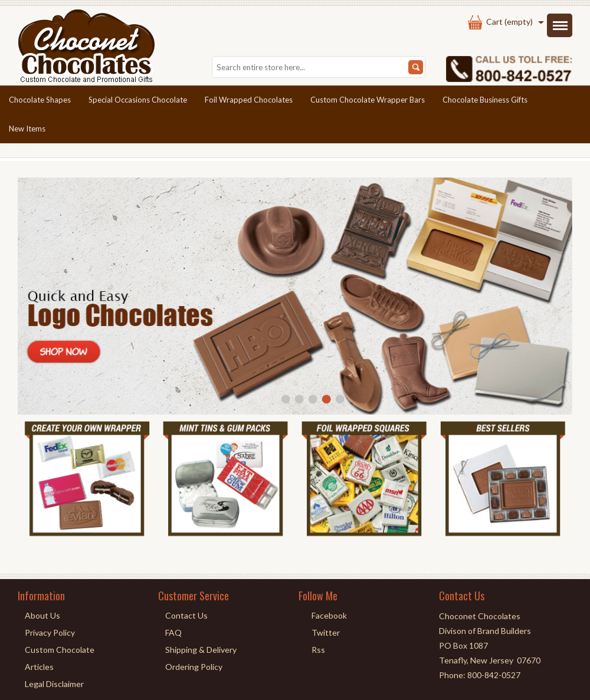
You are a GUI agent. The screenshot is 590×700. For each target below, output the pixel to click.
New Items (27, 129)
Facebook (329, 615)
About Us (42, 615)
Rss (318, 650)
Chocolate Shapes (40, 100)
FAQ (173, 632)
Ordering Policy (194, 667)
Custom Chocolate (60, 650)
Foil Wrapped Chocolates (249, 100)
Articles (39, 667)
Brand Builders (504, 631)
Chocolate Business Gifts (485, 100)
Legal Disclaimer (54, 684)
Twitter (326, 632)
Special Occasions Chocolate (138, 100)
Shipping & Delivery (201, 650)
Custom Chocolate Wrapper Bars (368, 100)
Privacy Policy (50, 632)
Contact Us (186, 615)
